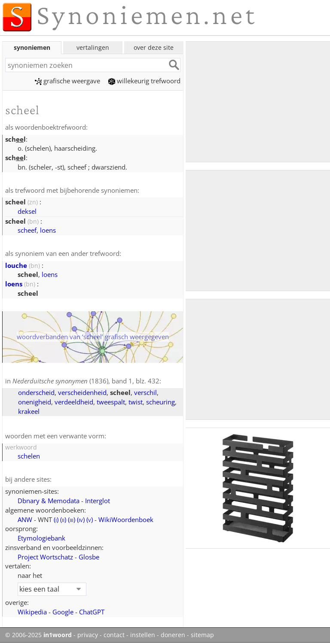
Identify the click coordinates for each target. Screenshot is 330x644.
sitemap (202, 635)
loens (48, 230)
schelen (29, 456)
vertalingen (93, 47)
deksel (27, 211)
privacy (88, 635)
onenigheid (35, 402)
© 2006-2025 (38, 635)
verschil (145, 392)
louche (16, 265)
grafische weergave (67, 81)
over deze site (154, 47)
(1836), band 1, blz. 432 (86, 381)
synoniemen (32, 47)
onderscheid (36, 392)
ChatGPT (92, 612)
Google (63, 612)
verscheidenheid (82, 392)
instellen (143, 635)
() (56, 519)
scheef (27, 230)
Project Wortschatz (45, 557)
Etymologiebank (41, 538)
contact (114, 635)
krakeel (29, 411)
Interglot (98, 501)
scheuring (160, 402)
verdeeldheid (74, 402)
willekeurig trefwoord (144, 81)
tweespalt (111, 402)
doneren (173, 635)
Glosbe (89, 557)
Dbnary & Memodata (49, 501)
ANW (25, 519)
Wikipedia (32, 612)
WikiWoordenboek (126, 519)
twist (136, 402)
